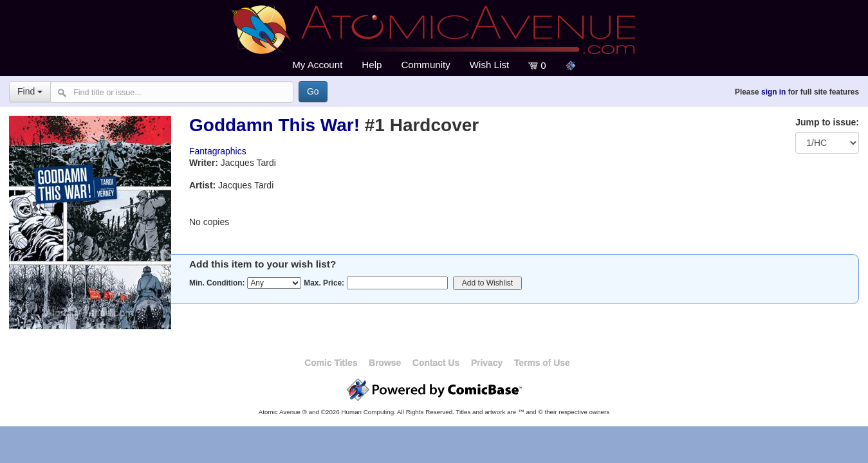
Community (425, 65)
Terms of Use (542, 363)
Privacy (487, 363)
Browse (385, 363)
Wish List (489, 65)
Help (372, 65)
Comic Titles (331, 363)
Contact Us (436, 363)
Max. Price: (324, 283)
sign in (773, 92)
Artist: (202, 185)
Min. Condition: (217, 283)
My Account (317, 65)
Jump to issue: (827, 122)
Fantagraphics (218, 151)
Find (30, 91)
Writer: (204, 163)
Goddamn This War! (274, 125)
